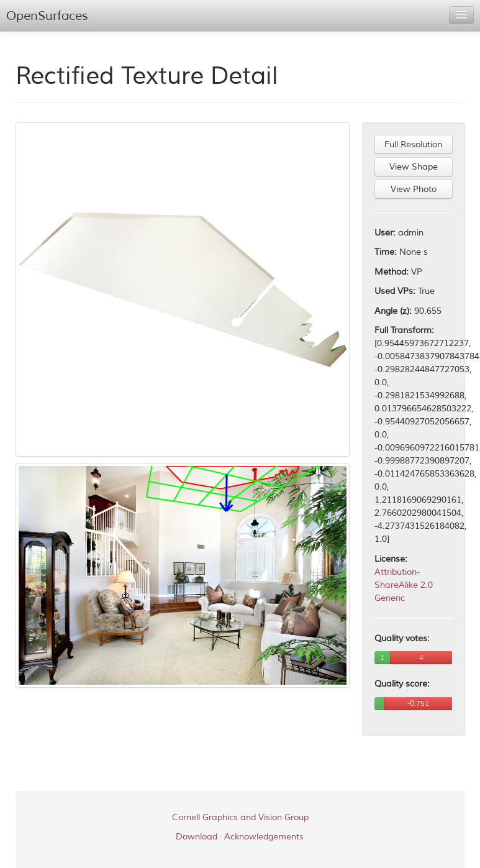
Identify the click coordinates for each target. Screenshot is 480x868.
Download (197, 837)
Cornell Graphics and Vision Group (240, 817)
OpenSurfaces (47, 16)
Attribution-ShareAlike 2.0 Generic (404, 585)
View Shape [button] (414, 167)
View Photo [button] (414, 189)
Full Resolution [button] (413, 144)
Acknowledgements (264, 837)
